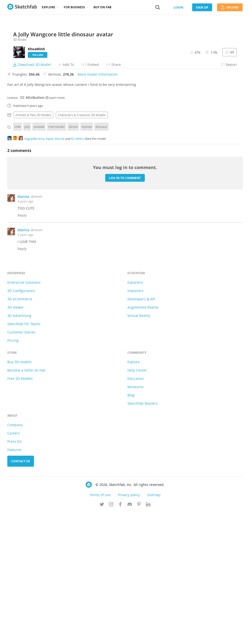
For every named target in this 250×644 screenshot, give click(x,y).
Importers (135, 422)
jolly (27, 258)
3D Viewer (16, 439)
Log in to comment (125, 309)
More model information (98, 206)
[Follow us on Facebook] (120, 636)
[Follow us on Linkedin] (148, 636)
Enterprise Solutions (24, 414)
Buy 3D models (20, 494)
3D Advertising (19, 447)
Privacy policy (129, 627)
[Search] (158, 7)
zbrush (73, 258)
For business (74, 7)
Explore (48, 7)
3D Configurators (21, 422)
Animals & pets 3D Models (33, 247)
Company (15, 557)
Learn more (55, 229)
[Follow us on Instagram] (111, 636)
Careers (14, 565)
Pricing (13, 472)
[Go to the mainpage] (22, 7)
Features (14, 581)
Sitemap (154, 627)
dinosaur (101, 258)
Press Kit (14, 573)
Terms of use (100, 627)
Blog (131, 527)
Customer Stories (21, 464)
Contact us (21, 593)
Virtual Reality (139, 447)
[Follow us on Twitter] (102, 636)
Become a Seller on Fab (26, 502)
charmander (57, 258)
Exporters (135, 414)
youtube (39, 258)
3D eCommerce (20, 431)
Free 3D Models (20, 510)
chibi (18, 258)
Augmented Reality (143, 439)
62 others (78, 270)
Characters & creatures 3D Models (82, 247)
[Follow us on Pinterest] (139, 636)
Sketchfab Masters (143, 535)
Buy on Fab (102, 7)
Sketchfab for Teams (24, 456)
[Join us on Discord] (130, 636)
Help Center (137, 502)
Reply (22, 347)
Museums (135, 518)
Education (136, 510)
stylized (87, 258)
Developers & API (141, 431)
